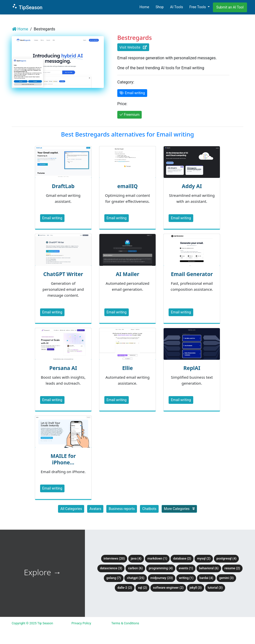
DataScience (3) (111, 568)
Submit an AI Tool (230, 7)
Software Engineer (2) (168, 588)
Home (144, 7)
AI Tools (177, 7)
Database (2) (182, 558)
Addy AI (192, 186)
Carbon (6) (135, 568)
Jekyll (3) (196, 588)
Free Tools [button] (198, 7)
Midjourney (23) (162, 578)
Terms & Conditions (125, 623)
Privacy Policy (81, 623)
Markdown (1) (157, 558)
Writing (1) (186, 578)
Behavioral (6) (209, 568)
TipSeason (27, 7)
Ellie (128, 368)
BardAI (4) (206, 578)
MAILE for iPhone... (63, 459)
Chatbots (149, 509)
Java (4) (136, 558)
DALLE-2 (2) (125, 588)
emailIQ (127, 186)
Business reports (122, 509)
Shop (160, 7)
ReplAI (192, 368)
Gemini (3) (226, 578)
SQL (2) (142, 588)
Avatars (95, 509)
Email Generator (192, 274)
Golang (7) (114, 578)
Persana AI (63, 368)
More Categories (179, 509)
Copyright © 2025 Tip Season (32, 623)
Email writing (52, 218)
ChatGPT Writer (63, 274)
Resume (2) (232, 568)
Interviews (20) (114, 558)
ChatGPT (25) (135, 578)
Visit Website (133, 47)
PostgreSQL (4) (226, 558)
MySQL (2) (204, 558)
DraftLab (63, 186)
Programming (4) (161, 568)
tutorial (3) (215, 588)
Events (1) (186, 568)
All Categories (71, 509)
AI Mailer (127, 274)
